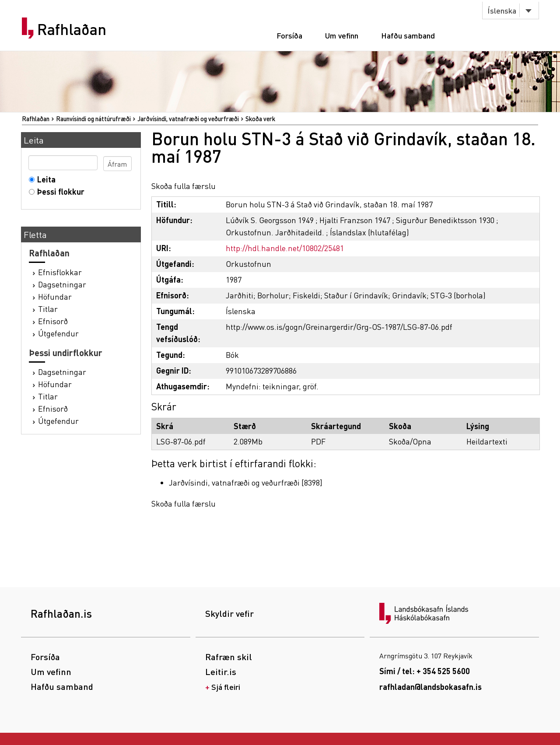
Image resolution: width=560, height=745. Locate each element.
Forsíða (289, 35)
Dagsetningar (62, 284)
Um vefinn (342, 35)
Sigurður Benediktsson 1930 (445, 220)
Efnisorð (53, 321)
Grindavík (409, 295)
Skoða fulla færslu (184, 186)
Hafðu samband (408, 35)
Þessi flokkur (59, 191)
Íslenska (502, 10)
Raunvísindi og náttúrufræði (93, 119)
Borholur (273, 295)
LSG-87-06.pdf (181, 441)
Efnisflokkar (60, 272)
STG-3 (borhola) (458, 295)
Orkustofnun (248, 264)
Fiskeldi (306, 295)
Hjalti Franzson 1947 (355, 220)
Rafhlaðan (72, 29)
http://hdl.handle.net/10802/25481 (285, 248)
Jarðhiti (240, 295)
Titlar (48, 309)
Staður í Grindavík (356, 295)
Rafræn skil (229, 657)
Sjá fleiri (226, 687)
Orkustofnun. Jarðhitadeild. (275, 232)
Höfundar (55, 296)
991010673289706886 (261, 370)
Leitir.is (221, 672)
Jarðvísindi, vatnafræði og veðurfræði (188, 119)
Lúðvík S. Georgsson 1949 (270, 220)
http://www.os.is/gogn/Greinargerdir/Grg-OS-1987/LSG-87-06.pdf (339, 327)
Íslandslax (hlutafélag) (369, 232)
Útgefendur (58, 333)
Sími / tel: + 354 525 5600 (425, 671)
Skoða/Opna (410, 441)
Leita (44, 179)
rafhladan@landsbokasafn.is (430, 687)
